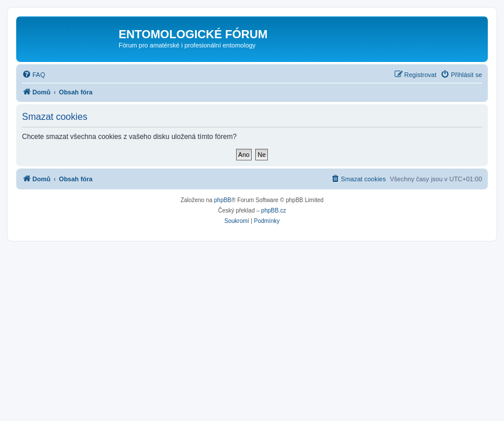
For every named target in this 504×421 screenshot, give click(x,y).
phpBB (223, 200)
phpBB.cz (273, 210)
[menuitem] (34, 75)
